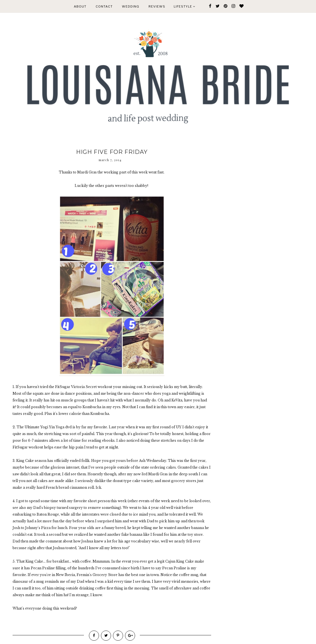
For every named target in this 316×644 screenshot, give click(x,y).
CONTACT (104, 6)
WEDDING (131, 6)
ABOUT (80, 6)
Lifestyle (184, 6)
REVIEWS (157, 6)
